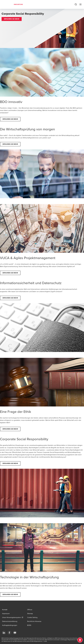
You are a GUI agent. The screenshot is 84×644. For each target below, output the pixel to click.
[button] (12, 19)
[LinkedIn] (4, 633)
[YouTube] (15, 633)
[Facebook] (9, 633)
